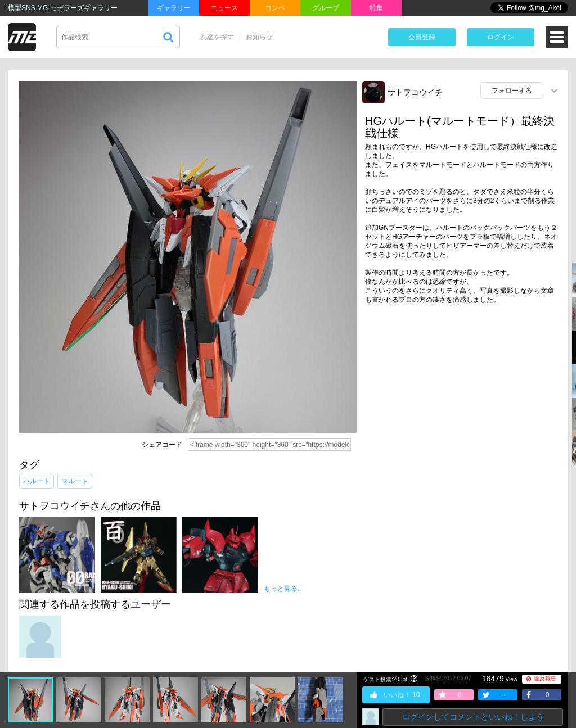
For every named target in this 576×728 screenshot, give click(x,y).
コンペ (275, 8)
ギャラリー (174, 8)
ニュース (224, 8)
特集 (376, 8)
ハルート (37, 481)
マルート (75, 481)
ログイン (501, 37)
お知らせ (259, 37)
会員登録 (422, 37)
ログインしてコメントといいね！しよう (473, 717)
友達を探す (217, 37)
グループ (326, 8)
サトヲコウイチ (415, 92)
